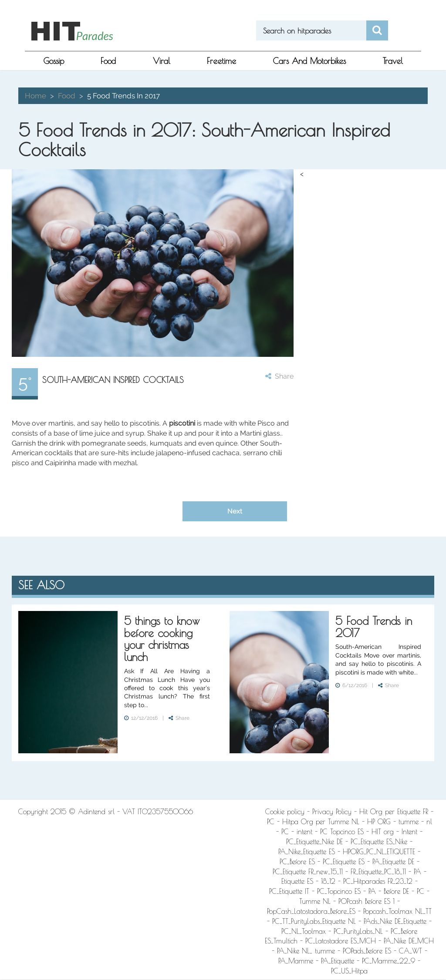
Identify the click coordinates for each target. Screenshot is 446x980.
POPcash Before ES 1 (367, 901)
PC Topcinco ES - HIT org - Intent (369, 832)
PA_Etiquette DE (393, 862)
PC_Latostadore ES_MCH (341, 941)
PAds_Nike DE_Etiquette (395, 921)
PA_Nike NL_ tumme (306, 951)
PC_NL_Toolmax (304, 931)
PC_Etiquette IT (289, 891)
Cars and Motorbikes (309, 61)
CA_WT (411, 951)
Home (35, 96)
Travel (393, 61)
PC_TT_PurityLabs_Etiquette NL (314, 921)
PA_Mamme (296, 961)
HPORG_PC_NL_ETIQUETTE (379, 852)
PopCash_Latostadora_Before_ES (311, 911)
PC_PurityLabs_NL (358, 931)
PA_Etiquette (338, 961)
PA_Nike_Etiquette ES (307, 852)
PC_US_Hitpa (349, 971)
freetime (221, 61)
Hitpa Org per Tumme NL (321, 822)
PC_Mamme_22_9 (389, 961)
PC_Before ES (297, 862)
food (108, 61)
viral (162, 61)
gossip (54, 61)
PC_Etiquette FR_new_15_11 (308, 872)
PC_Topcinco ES (339, 891)
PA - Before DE (389, 891)
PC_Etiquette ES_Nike (379, 842)
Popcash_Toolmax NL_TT (397, 911)
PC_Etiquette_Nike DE (314, 842)
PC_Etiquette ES (344, 862)
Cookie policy (285, 812)
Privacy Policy (332, 812)
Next (235, 511)
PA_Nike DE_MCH (409, 941)
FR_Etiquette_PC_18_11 (378, 872)
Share (279, 376)
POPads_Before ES (367, 951)
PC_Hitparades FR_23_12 (378, 881)
